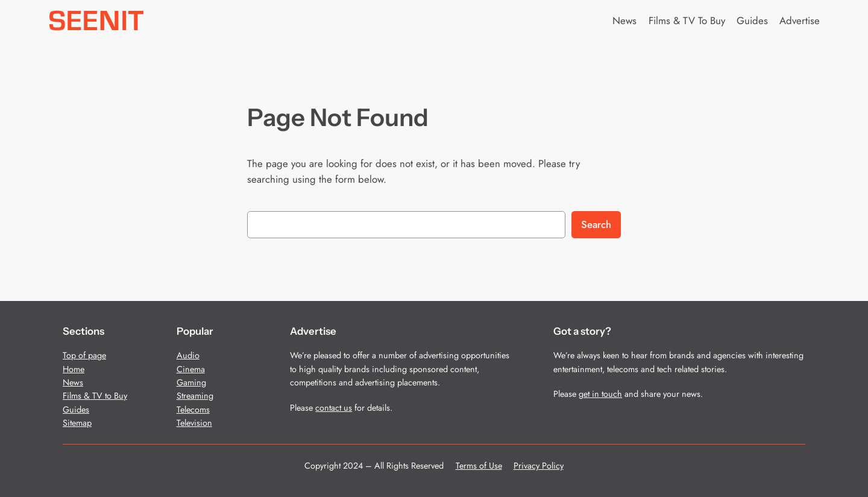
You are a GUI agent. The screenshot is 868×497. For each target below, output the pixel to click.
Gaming (191, 382)
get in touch (600, 394)
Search (596, 224)
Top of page (84, 355)
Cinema (191, 369)
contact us (334, 408)
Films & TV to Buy (95, 396)
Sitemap (77, 423)
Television (194, 423)
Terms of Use (479, 466)
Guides (76, 410)
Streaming (195, 396)
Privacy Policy (539, 466)
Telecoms (193, 410)
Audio (188, 355)
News (73, 382)
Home (74, 369)
